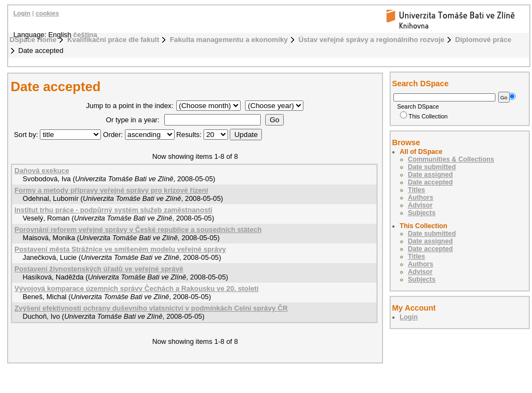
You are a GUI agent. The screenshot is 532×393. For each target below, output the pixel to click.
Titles (417, 190)
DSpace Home (33, 40)
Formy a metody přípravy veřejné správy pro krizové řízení (112, 190)
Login (22, 13)
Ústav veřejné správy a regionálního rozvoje (371, 40)
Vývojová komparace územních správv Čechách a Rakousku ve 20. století (137, 288)
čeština (85, 35)
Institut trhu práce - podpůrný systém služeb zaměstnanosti (114, 210)
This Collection (424, 116)
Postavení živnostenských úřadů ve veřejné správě (99, 269)
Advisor (420, 205)
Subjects (422, 213)
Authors (421, 198)
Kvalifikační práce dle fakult (113, 40)
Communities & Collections (451, 159)
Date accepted (431, 182)
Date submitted (432, 167)
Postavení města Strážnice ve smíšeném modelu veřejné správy (121, 249)
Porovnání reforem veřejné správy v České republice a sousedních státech (138, 230)
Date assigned (431, 175)
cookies (47, 13)
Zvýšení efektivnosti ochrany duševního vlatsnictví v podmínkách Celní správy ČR (151, 308)
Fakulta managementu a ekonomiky (229, 40)
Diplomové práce (483, 40)
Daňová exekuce (42, 171)
